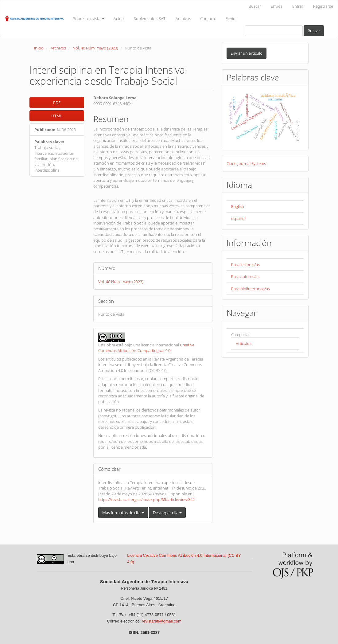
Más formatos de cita (123, 513)
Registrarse (323, 6)
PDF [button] (57, 103)
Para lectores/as (245, 264)
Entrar (298, 6)
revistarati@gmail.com (162, 621)
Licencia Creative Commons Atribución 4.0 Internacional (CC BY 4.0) (184, 559)
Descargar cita (167, 513)
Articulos (244, 343)
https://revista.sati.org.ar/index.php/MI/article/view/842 (146, 499)
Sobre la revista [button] (89, 18)
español (238, 218)
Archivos (183, 18)
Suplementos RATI (150, 18)
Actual (119, 18)
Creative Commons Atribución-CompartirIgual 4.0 (146, 348)
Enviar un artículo (247, 53)
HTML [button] (57, 116)
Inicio (39, 48)
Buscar (255, 6)
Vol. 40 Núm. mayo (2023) (96, 48)
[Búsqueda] (274, 31)
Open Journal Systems (246, 163)
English (238, 206)
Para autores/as (245, 276)
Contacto (208, 18)
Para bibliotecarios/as (251, 289)
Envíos (277, 6)
